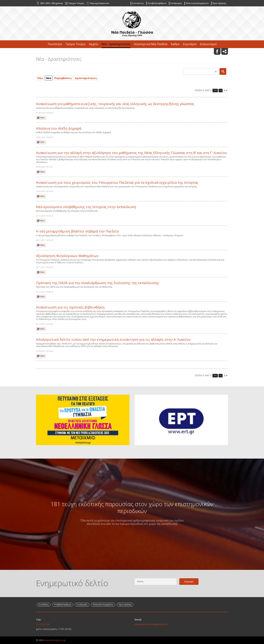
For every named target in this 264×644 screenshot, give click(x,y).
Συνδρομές (176, 3)
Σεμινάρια (190, 44)
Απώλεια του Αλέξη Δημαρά (59, 128)
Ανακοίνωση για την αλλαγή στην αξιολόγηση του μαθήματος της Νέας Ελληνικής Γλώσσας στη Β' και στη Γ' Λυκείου (131, 153)
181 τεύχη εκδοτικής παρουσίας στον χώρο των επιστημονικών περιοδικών (132, 507)
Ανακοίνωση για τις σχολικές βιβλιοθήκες (70, 307)
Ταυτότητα (55, 44)
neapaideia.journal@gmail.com (151, 624)
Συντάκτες (138, 3)
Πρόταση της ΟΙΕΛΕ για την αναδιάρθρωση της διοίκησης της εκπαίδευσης (98, 283)
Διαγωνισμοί (208, 44)
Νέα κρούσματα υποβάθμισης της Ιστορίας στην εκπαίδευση (86, 207)
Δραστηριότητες (86, 78)
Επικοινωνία (132, 52)
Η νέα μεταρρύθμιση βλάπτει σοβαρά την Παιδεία (77, 231)
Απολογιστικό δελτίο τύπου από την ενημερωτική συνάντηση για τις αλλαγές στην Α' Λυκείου (113, 339)
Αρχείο (94, 44)
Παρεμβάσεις (63, 78)
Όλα (40, 78)
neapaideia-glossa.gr (55, 640)
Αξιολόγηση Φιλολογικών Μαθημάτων (67, 256)
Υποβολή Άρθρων (157, 3)
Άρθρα (175, 44)
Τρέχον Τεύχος (75, 44)
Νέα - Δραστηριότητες (116, 44)
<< (215, 90)
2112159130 (43, 624)
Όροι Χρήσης (219, 3)
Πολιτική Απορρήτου (197, 3)
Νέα (49, 78)
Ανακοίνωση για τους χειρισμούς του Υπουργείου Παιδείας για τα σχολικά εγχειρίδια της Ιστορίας (117, 182)
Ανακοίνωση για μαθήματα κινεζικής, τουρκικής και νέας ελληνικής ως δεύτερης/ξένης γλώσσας (115, 104)
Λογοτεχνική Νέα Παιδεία (151, 44)
